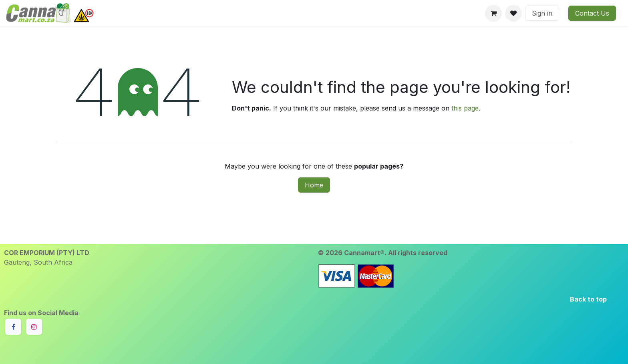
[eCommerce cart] (493, 13)
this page (465, 108)
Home (314, 185)
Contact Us (592, 13)
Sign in (542, 13)
